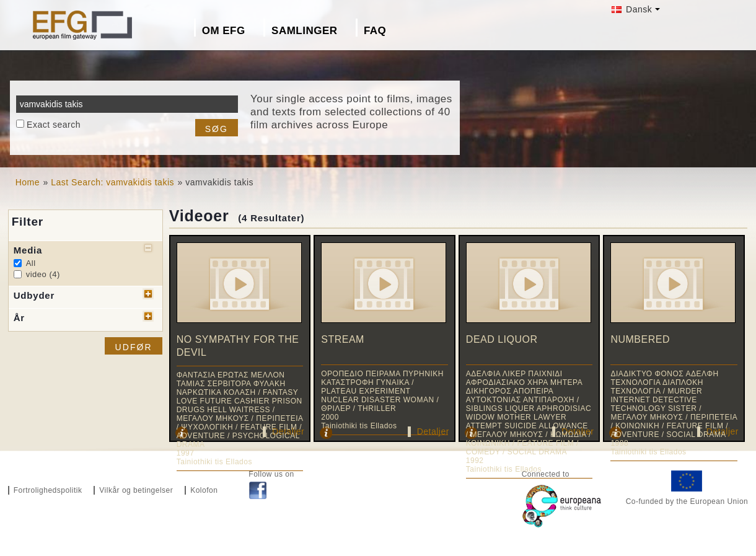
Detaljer (433, 431)
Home (28, 182)
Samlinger (304, 31)
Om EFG (224, 31)
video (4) (43, 274)
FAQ (375, 31)
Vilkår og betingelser (136, 490)
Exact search (54, 125)
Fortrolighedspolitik (48, 490)
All (31, 263)
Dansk (632, 9)
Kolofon (204, 490)
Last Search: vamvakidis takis (112, 182)
